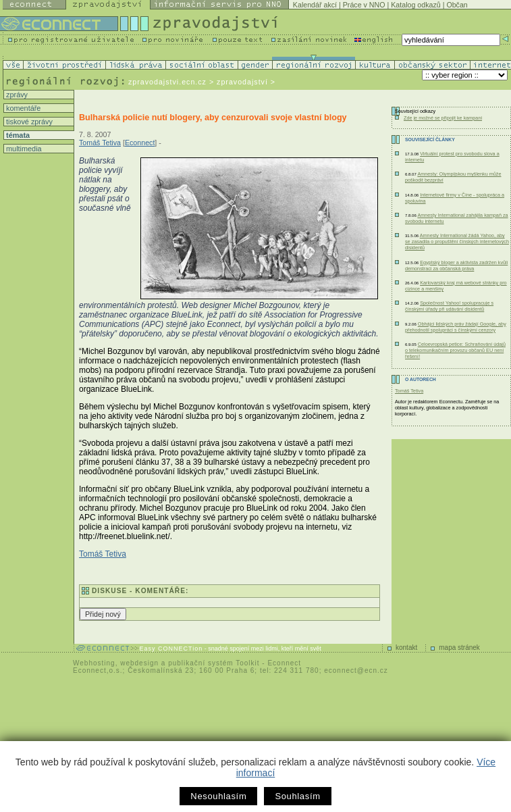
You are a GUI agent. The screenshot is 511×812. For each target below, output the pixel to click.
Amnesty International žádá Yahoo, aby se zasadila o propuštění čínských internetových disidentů (457, 242)
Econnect (140, 143)
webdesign (139, 663)
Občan (457, 5)
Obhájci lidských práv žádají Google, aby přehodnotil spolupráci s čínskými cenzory (456, 327)
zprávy (16, 95)
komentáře (22, 108)
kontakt (406, 648)
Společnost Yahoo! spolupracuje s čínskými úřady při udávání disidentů (449, 306)
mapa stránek (459, 648)
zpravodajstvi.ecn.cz (167, 82)
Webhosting (94, 663)
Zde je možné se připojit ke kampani (443, 118)
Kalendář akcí (315, 5)
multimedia (23, 149)
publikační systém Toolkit (214, 663)
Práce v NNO (364, 5)
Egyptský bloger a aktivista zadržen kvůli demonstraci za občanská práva (456, 265)
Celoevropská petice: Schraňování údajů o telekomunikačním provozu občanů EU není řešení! (455, 350)
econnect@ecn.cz (356, 670)
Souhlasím (297, 796)
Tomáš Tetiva (100, 143)
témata (17, 135)
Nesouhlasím (218, 796)
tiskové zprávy (28, 122)
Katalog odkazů (415, 5)
